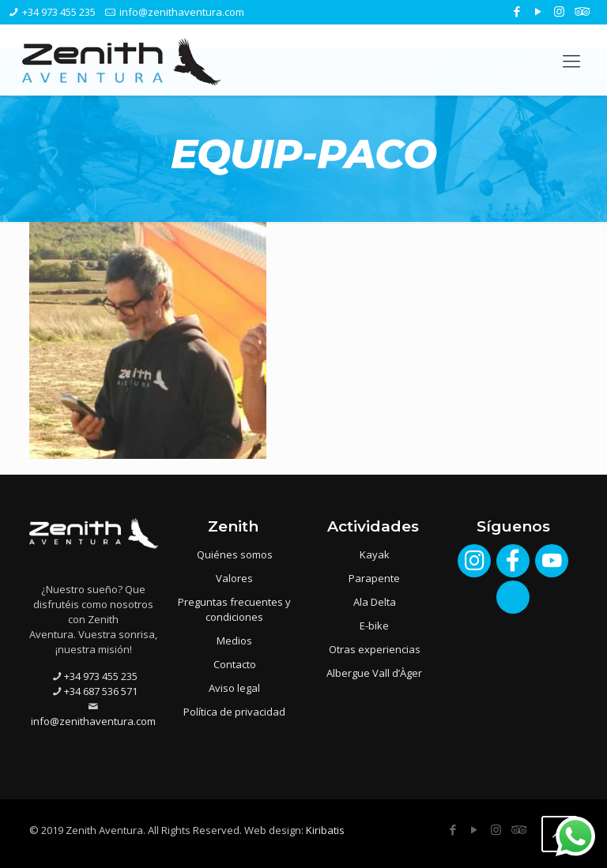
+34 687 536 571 (101, 691)
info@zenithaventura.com (182, 12)
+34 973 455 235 (59, 12)
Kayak (375, 554)
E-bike (374, 626)
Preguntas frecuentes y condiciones (234, 609)
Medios (234, 641)
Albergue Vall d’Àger (374, 673)
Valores (234, 578)
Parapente (374, 578)
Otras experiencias (375, 649)
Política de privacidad (234, 712)
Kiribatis (325, 830)
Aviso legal (234, 688)
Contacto (235, 664)
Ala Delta (375, 602)
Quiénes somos (235, 554)
